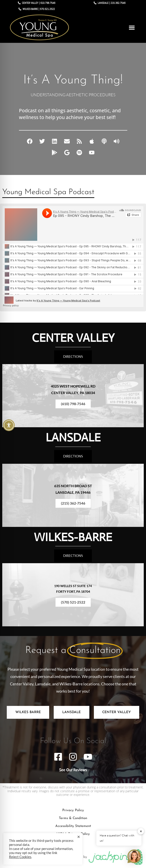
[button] (132, 28)
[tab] (28, 712)
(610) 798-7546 (73, 404)
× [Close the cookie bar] (79, 837)
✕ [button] (141, 831)
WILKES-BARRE (73, 537)
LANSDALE (73, 437)
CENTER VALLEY (73, 338)
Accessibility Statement (73, 826)
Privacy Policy (73, 810)
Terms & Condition (73, 818)
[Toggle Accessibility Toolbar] (9, 425)
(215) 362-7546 (73, 503)
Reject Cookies (20, 857)
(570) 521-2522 (73, 602)
